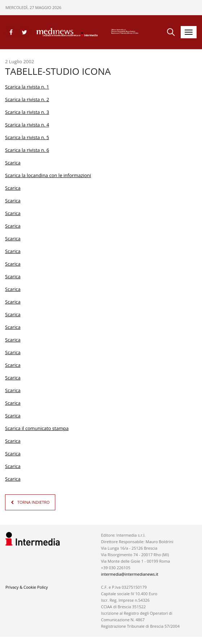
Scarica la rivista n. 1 (27, 87)
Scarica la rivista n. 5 (27, 137)
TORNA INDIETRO (33, 502)
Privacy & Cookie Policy (27, 587)
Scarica (13, 163)
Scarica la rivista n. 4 (27, 125)
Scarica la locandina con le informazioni (48, 175)
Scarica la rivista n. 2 (27, 99)
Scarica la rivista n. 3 (27, 112)
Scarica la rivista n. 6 (27, 150)
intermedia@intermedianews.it (129, 574)
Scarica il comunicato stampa (37, 428)
